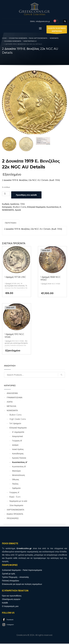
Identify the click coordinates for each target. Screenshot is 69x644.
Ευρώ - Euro (15, 497)
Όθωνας (16, 480)
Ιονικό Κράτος (18, 450)
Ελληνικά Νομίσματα (36, 207)
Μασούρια (16, 471)
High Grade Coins (18, 419)
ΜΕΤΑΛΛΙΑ (11, 407)
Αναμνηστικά (17, 437)
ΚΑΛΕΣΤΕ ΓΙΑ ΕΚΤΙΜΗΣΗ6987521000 (57, 30)
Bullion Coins (20, 207)
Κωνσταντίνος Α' (54, 207)
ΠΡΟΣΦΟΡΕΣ (13, 519)
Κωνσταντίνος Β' (19, 467)
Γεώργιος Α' (14, 493)
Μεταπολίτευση (18, 476)
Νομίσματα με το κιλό (18, 501)
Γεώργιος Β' (17, 441)
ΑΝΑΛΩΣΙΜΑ (12, 394)
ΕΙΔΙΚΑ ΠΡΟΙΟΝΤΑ (15, 514)
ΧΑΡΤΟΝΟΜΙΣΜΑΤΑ (15, 510)
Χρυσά (18, 210)
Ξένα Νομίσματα (16, 506)
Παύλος (15, 484)
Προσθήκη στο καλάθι (26, 195)
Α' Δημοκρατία (18, 432)
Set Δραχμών (15, 424)
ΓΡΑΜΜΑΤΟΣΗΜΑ (15, 398)
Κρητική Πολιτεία (19, 458)
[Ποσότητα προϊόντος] (6, 194)
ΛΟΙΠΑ (10, 402)
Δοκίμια (15, 445)
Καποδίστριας (18, 454)
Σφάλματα (16, 489)
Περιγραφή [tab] (11, 223)
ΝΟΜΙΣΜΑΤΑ (8, 210)
